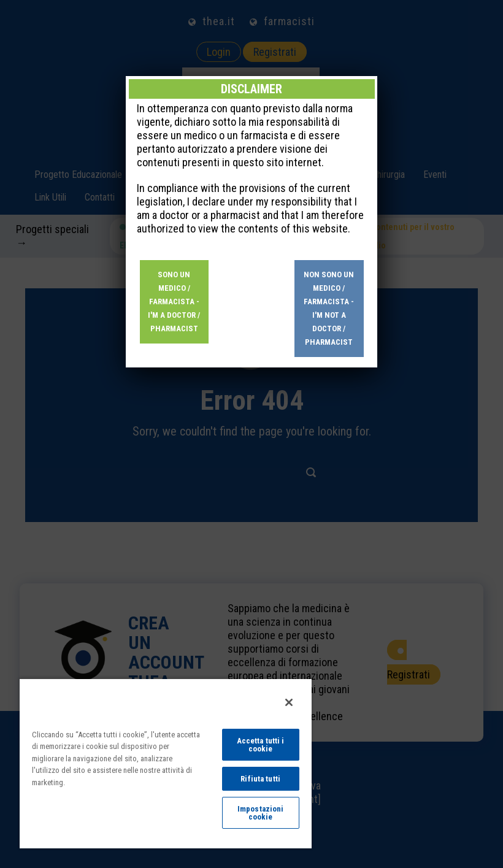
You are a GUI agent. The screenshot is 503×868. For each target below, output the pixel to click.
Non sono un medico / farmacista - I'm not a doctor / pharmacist (329, 308)
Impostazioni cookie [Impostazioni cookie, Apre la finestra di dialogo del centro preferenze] (261, 813)
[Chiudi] (289, 702)
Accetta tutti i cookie (261, 745)
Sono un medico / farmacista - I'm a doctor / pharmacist (174, 301)
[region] (166, 763)
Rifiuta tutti (260, 779)
